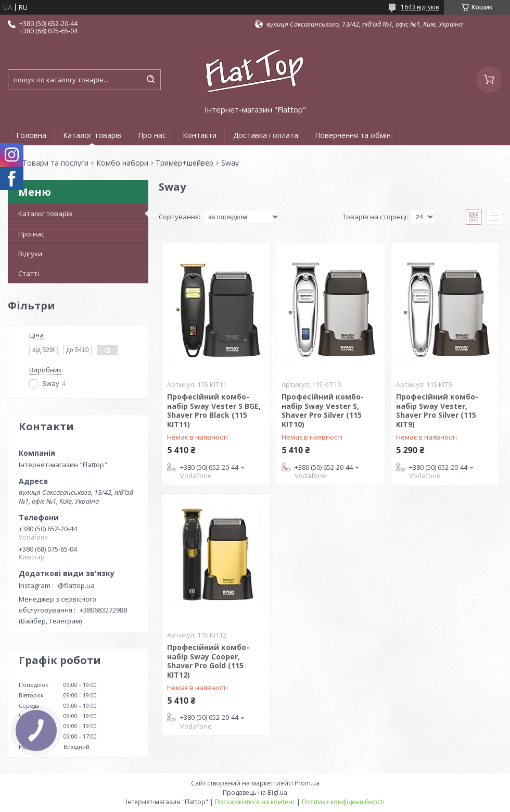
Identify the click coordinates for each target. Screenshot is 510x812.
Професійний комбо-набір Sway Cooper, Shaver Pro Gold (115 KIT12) (208, 661)
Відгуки (30, 254)
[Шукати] (150, 80)
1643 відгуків (420, 7)
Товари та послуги (55, 163)
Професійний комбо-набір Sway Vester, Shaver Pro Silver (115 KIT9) (437, 410)
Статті (29, 273)
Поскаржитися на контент (255, 802)
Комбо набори (122, 163)
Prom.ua (307, 783)
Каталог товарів (92, 135)
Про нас (152, 135)
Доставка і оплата (266, 135)
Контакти (200, 135)
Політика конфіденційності (343, 802)
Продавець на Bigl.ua (255, 792)
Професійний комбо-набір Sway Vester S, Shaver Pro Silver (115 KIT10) (323, 410)
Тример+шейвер (184, 163)
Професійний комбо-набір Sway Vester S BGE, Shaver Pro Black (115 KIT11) (214, 410)
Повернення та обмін (353, 135)
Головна (31, 135)
